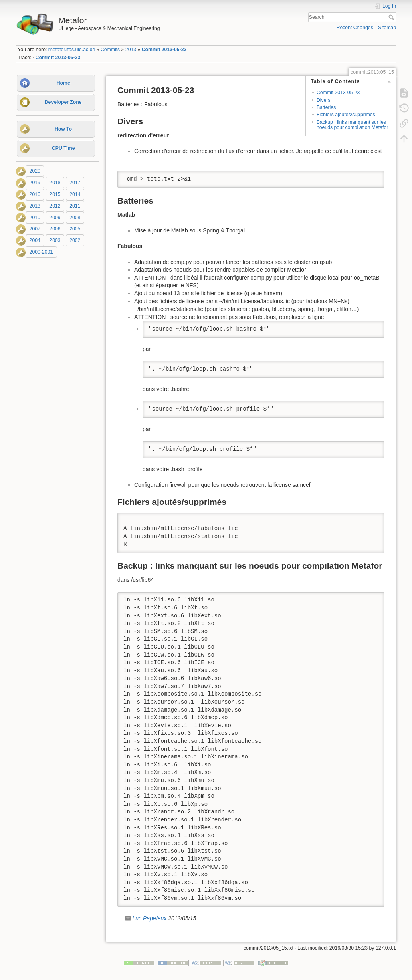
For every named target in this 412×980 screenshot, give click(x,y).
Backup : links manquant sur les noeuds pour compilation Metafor (352, 125)
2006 (55, 229)
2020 (35, 171)
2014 (75, 194)
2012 (55, 206)
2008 (75, 218)
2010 (35, 218)
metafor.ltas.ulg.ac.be (72, 50)
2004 (35, 240)
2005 (75, 229)
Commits (110, 50)
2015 (55, 194)
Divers (324, 100)
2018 (55, 183)
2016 (35, 194)
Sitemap (387, 28)
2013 (131, 50)
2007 (35, 229)
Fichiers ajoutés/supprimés (346, 115)
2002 (75, 240)
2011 (75, 206)
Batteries (326, 107)
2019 (35, 183)
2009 (55, 218)
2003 (55, 240)
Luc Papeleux (149, 918)
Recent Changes (355, 28)
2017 (75, 183)
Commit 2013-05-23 (164, 50)
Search (392, 17)
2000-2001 (41, 252)
